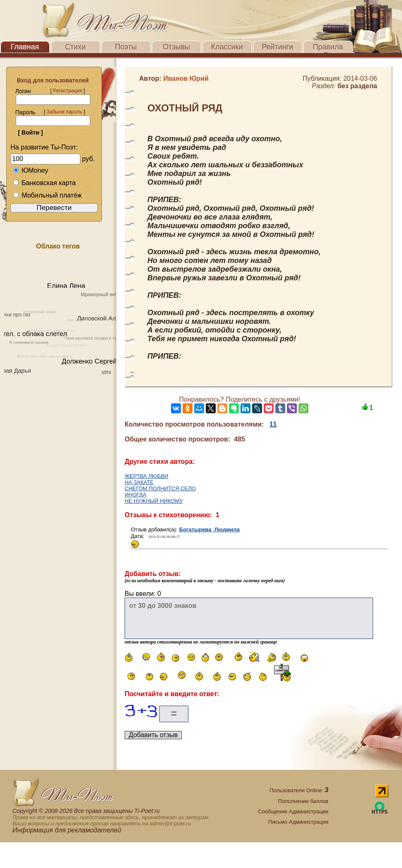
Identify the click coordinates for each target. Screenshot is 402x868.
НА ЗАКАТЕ (139, 482)
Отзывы (176, 47)
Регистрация (67, 91)
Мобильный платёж (47, 195)
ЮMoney (30, 170)
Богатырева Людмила (209, 529)
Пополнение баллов (303, 801)
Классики (227, 47)
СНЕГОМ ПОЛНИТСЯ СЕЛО (160, 488)
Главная (25, 47)
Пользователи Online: (299, 790)
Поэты (126, 47)
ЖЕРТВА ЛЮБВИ (146, 476)
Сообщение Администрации (293, 811)
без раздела (357, 86)
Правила (328, 47)
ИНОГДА (136, 495)
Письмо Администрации (298, 822)
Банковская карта (44, 183)
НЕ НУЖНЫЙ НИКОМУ (154, 501)
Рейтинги (277, 47)
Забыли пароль (64, 112)
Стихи (75, 47)
